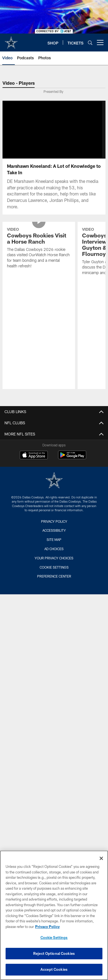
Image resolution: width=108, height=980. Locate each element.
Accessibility (54, 530)
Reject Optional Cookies (54, 953)
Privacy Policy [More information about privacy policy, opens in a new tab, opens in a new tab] (47, 927)
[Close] (101, 858)
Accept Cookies (54, 969)
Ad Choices (54, 549)
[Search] (90, 43)
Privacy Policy (54, 521)
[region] (54, 915)
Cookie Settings (54, 567)
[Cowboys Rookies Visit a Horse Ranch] (39, 248)
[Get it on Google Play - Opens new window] (72, 458)
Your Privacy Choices (54, 558)
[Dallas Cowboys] (54, 481)
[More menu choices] (100, 43)
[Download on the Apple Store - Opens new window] (34, 456)
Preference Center (54, 576)
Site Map (54, 540)
